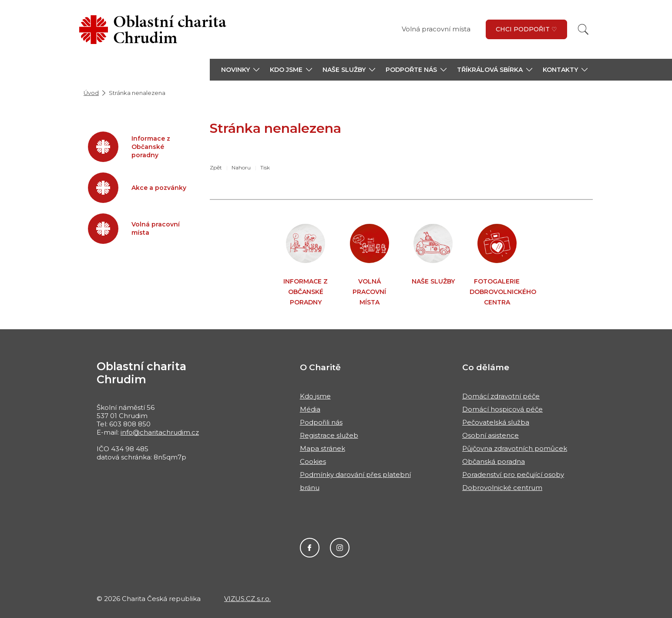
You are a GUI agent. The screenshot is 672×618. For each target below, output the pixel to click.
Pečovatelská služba (496, 422)
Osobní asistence (491, 435)
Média (310, 409)
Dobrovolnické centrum (502, 488)
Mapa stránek (323, 448)
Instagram (340, 548)
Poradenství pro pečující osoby (513, 474)
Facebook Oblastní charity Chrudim (310, 548)
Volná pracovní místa (436, 29)
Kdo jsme (315, 396)
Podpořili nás (321, 422)
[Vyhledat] (583, 29)
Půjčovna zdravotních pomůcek (515, 448)
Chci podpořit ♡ (526, 29)
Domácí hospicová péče (502, 409)
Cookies (313, 461)
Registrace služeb (329, 435)
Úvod (91, 93)
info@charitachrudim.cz (160, 432)
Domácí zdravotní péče (501, 396)
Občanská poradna (494, 461)
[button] (240, 70)
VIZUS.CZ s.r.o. (247, 599)
